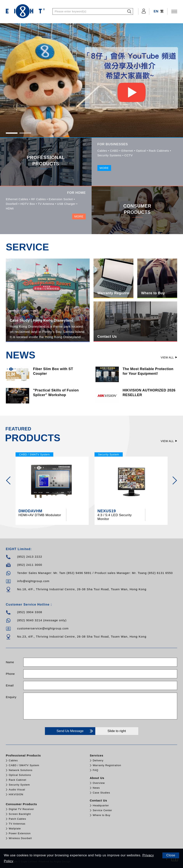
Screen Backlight (20, 814)
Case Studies (101, 793)
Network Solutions (21, 770)
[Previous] (8, 480)
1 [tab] (12, 133)
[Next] (175, 480)
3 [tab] (26, 311)
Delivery (98, 760)
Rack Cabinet (18, 780)
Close (171, 855)
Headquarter (101, 805)
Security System (19, 785)
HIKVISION (16, 794)
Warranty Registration (107, 765)
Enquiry (11, 697)
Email (10, 685)
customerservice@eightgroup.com (43, 628)
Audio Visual (17, 790)
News (96, 788)
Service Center (102, 810)
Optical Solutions (20, 775)
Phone (10, 674)
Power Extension (20, 833)
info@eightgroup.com (33, 581)
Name (10, 662)
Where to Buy (102, 815)
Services (97, 755)
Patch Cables (17, 819)
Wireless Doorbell (20, 838)
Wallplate (15, 829)
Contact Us (99, 800)
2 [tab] (25, 133)
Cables (13, 760)
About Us (97, 778)
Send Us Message (75, 731)
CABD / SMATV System (24, 765)
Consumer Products (21, 804)
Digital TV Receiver (21, 809)
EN (156, 11)
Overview (99, 783)
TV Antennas (17, 824)
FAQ (96, 770)
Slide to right (117, 731)
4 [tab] (33, 311)
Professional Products (23, 755)
